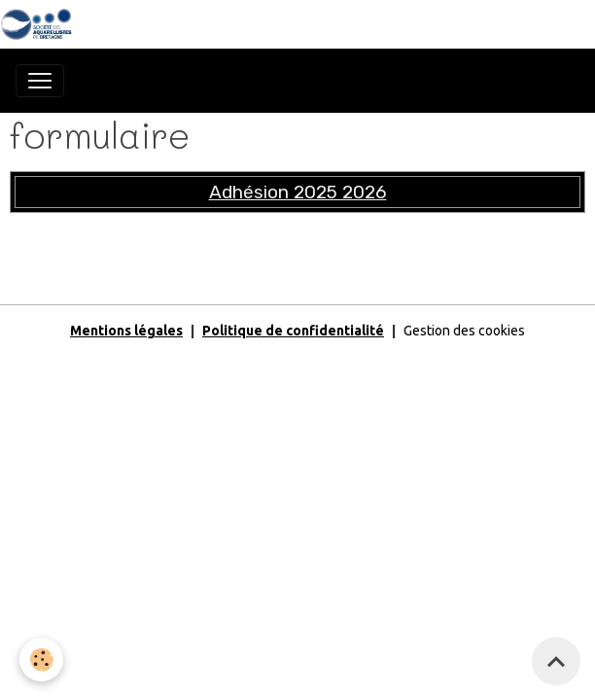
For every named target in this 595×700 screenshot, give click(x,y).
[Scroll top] (556, 661)
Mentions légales (126, 331)
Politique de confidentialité (293, 331)
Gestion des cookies (464, 331)
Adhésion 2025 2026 (298, 192)
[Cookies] (41, 660)
